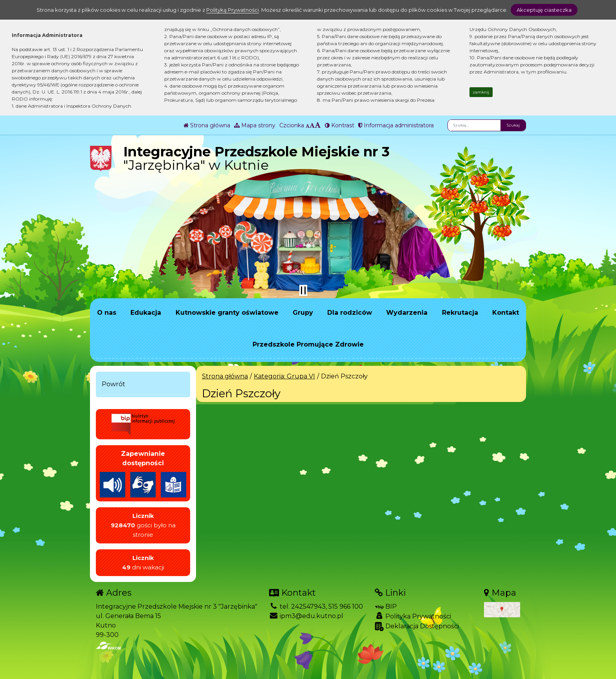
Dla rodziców (350, 313)
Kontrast (340, 125)
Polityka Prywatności (413, 616)
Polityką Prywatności (233, 10)
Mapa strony (255, 125)
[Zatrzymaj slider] (303, 290)
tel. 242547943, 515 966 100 (316, 607)
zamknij (481, 92)
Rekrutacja (460, 313)
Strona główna (207, 125)
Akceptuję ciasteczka (544, 10)
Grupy (303, 313)
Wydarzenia (407, 313)
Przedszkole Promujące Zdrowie (308, 344)
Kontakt (506, 313)
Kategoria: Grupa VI (284, 376)
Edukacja (146, 313)
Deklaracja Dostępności (417, 627)
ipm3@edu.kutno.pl (306, 616)
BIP (386, 607)
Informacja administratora (396, 125)
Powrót (114, 384)
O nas (107, 313)
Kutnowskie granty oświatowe (227, 313)
